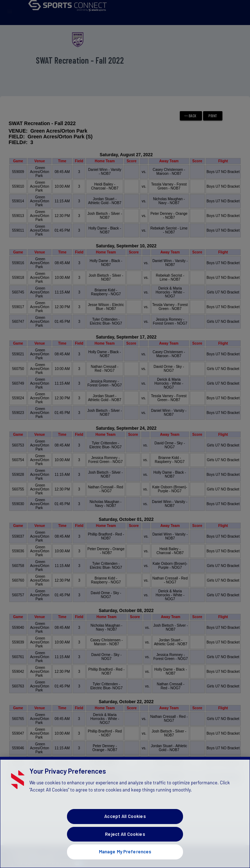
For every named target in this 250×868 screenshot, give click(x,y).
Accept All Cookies (125, 828)
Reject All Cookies (125, 846)
